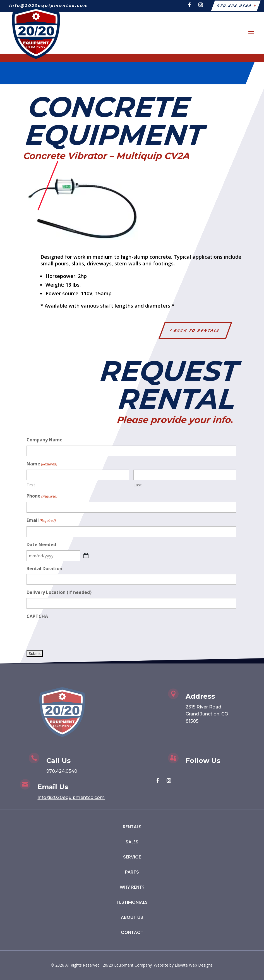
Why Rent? (132, 887)
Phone (42, 496)
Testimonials (132, 902)
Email (41, 521)
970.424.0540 (62, 771)
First (31, 485)
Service (132, 857)
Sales (132, 842)
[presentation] (69, 633)
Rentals (132, 827)
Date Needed (41, 544)
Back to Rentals (197, 330)
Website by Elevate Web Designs (183, 965)
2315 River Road (203, 707)
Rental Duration (44, 569)
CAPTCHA (37, 616)
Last (138, 485)
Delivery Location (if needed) (59, 592)
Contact (132, 932)
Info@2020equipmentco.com (71, 797)
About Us (132, 917)
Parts (132, 872)
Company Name (45, 440)
